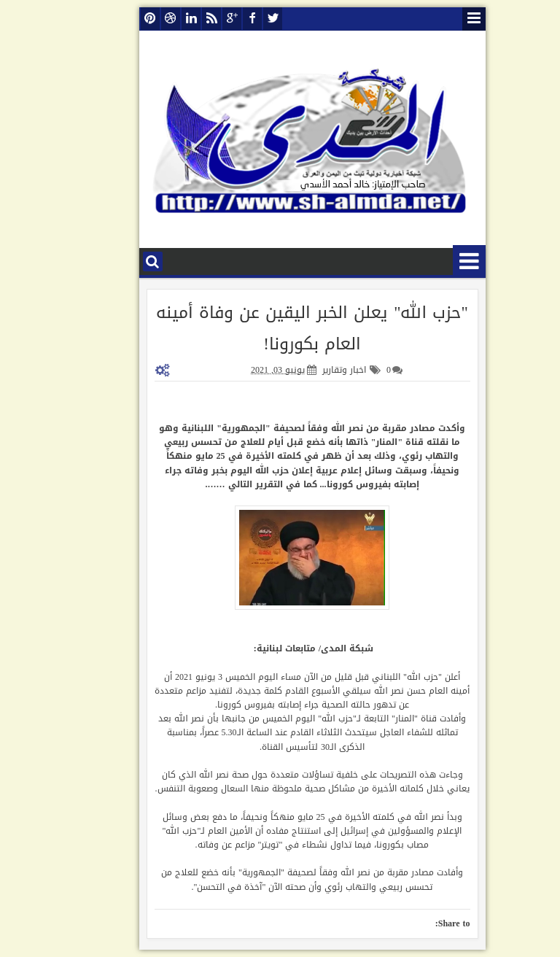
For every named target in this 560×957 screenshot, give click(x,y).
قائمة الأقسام (437, 261)
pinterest (118, 19)
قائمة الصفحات (442, 19)
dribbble (139, 19)
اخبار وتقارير (312, 370)
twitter (241, 19)
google (200, 19)
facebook (220, 19)
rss (179, 19)
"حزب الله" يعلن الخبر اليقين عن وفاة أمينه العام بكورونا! (280, 328)
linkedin (159, 19)
